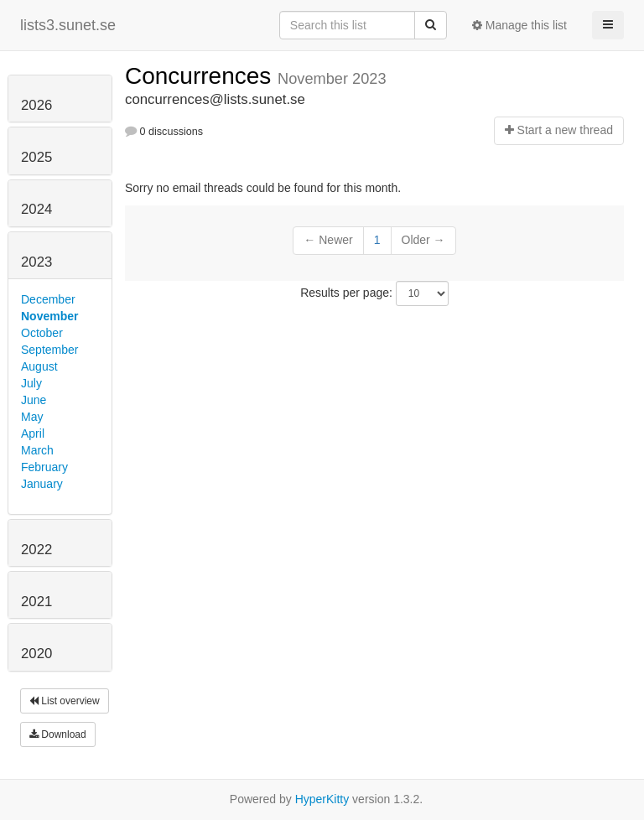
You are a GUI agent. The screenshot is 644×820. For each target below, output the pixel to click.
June (34, 400)
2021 (36, 602)
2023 (36, 262)
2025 (36, 157)
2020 (36, 654)
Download (58, 734)
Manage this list (519, 25)
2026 (36, 105)
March (37, 450)
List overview (65, 701)
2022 (36, 550)
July (31, 383)
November (49, 316)
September (49, 350)
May (32, 417)
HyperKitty (322, 799)
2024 (36, 209)
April (33, 433)
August (39, 366)
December (48, 299)
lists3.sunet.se (68, 25)
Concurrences (201, 76)
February (44, 467)
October (42, 333)
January (42, 484)
